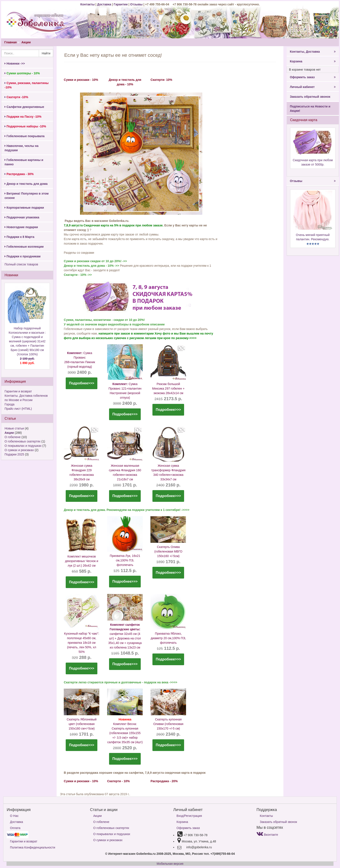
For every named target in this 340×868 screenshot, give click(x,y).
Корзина (313, 61)
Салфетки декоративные (24, 107)
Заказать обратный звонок (310, 97)
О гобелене (13, 437)
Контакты (88, 4)
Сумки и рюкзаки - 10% (81, 80)
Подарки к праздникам (23, 256)
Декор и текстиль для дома (26, 184)
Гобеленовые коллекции (24, 247)
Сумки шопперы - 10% (22, 73)
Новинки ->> (15, 63)
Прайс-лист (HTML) (18, 409)
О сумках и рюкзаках (19, 450)
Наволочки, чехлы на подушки (21, 148)
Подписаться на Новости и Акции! (310, 109)
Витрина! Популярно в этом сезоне (27, 196)
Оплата (15, 828)
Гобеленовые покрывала (25, 136)
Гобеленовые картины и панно (24, 162)
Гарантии (121, 4)
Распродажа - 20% (164, 781)
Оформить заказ (313, 77)
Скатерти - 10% (118, 781)
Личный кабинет (313, 87)
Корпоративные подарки (24, 208)
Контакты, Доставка (313, 52)
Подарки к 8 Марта (19, 237)
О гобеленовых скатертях (23, 441)
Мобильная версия (170, 864)
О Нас (14, 816)
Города (10, 404)
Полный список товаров (21, 264)
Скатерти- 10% (161, 80)
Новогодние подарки (21, 227)
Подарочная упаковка (22, 217)
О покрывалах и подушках (23, 446)
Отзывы (137, 4)
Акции (26, 42)
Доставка (104, 4)
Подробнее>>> (82, 383)
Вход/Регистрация (189, 816)
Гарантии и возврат (18, 391)
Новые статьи (14, 428)
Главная (11, 42)
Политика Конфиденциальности (33, 847)
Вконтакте (267, 835)
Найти (46, 53)
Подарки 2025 (14, 454)
